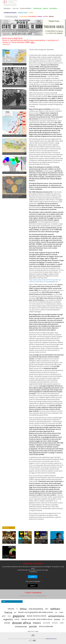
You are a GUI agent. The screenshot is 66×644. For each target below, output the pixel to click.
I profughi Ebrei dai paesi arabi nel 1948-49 (13, 154)
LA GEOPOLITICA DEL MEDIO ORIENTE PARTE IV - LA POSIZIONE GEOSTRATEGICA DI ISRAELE (41, 543)
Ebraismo (40, 16)
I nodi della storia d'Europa (10, 13)
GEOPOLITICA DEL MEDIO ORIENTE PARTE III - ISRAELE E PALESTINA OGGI (25, 543)
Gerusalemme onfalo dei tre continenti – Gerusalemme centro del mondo (12, 196)
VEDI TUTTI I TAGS (33, 631)
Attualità (31, 13)
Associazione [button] (7, 8)
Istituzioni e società (23, 13)
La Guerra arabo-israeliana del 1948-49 (12, 136)
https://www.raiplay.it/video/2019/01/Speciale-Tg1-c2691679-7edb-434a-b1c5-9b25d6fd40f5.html (45, 281)
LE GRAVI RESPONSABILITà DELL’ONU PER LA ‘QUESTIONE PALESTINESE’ (57, 542)
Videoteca (51, 16)
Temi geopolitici (53, 8)
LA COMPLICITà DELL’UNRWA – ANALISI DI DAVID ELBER (9, 557)
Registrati (33, 586)
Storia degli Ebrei (33, 16)
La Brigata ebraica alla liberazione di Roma (13, 86)
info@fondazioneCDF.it (51, 639)
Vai (17, 17)
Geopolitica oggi (37, 8)
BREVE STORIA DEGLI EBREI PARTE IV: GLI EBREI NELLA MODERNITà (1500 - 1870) (9, 542)
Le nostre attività (23, 16)
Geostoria (45, 8)
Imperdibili (45, 16)
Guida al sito (16, 8)
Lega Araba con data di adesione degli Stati (13, 173)
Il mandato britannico (8, 64)
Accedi (33, 577)
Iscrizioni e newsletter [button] (26, 8)
